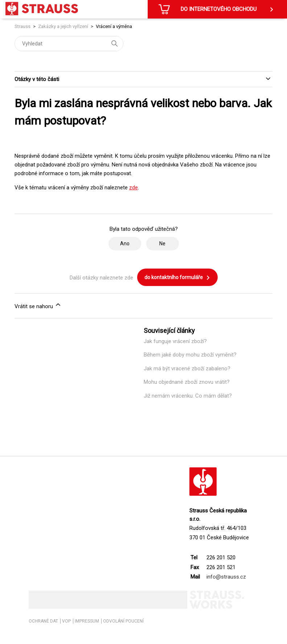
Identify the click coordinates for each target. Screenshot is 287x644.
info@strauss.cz (226, 577)
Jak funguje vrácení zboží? (175, 341)
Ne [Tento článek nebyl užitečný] (162, 243)
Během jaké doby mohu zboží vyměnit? (190, 355)
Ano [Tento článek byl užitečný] (125, 243)
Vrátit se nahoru (38, 305)
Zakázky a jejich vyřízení (63, 26)
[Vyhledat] (69, 44)
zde (134, 188)
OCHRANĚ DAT (43, 621)
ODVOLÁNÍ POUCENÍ (123, 621)
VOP (66, 621)
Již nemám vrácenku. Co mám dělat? (188, 396)
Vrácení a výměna (114, 26)
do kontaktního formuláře (177, 278)
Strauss (22, 26)
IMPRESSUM (87, 621)
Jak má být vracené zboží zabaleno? (187, 369)
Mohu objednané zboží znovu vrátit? (187, 382)
